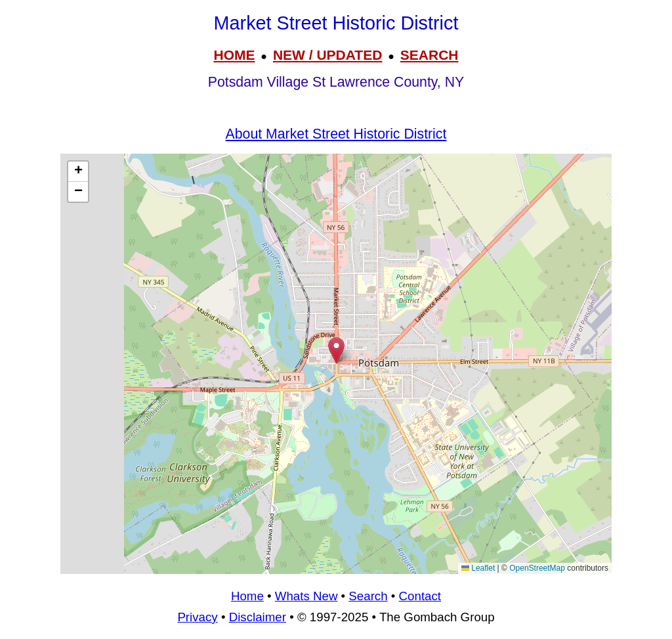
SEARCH (430, 55)
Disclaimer (258, 617)
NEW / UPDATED (327, 55)
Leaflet (478, 568)
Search (368, 596)
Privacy (197, 617)
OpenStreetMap (537, 568)
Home (247, 596)
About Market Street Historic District (336, 134)
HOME (234, 55)
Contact (420, 596)
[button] (336, 350)
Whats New (306, 596)
